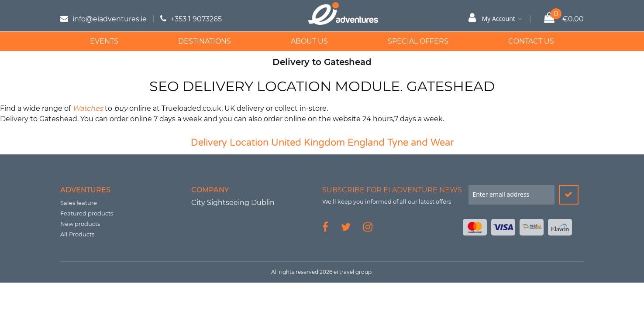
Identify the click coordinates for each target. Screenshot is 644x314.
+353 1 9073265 (196, 19)
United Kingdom (308, 143)
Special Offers (418, 41)
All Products (77, 234)
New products (80, 224)
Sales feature (79, 203)
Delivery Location (230, 143)
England (366, 143)
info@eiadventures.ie (110, 19)
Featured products (87, 213)
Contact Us (531, 41)
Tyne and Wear (420, 143)
